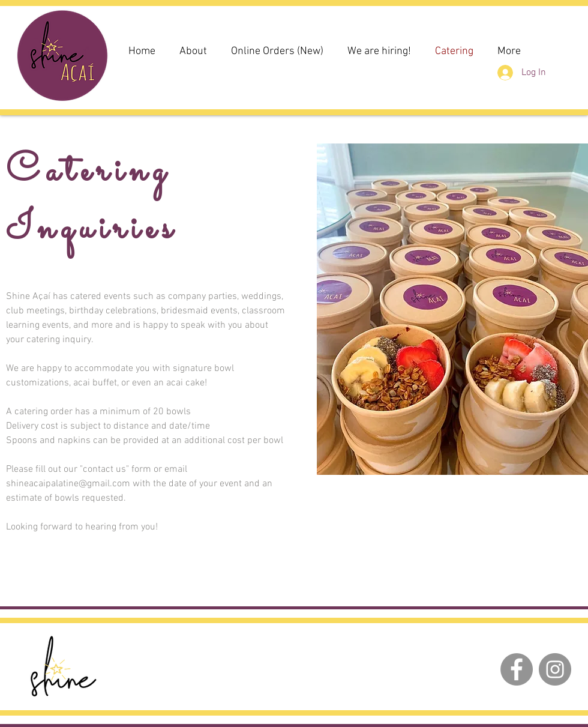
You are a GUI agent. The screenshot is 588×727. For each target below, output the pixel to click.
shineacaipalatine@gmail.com (68, 484)
